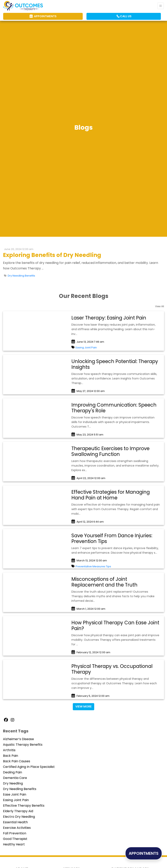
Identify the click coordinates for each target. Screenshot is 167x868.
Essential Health (15, 822)
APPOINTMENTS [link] (43, 16)
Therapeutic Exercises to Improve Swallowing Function (110, 451)
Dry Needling (13, 783)
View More (83, 706)
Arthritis (9, 750)
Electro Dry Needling (19, 817)
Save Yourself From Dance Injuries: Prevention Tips (112, 538)
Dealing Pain (12, 772)
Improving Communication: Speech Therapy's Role (114, 408)
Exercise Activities (17, 828)
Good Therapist (15, 839)
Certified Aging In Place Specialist (29, 767)
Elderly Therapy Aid (18, 811)
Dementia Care (15, 778)
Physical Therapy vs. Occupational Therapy (112, 669)
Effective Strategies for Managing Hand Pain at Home (111, 495)
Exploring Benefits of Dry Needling (52, 255)
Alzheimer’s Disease (18, 739)
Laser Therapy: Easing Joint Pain (109, 318)
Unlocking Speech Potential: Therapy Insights (115, 364)
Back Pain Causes (17, 761)
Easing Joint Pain (86, 347)
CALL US (124, 16)
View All (160, 306)
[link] (116, 318)
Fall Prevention (15, 833)
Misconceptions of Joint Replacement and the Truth (104, 582)
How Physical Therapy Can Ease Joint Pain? (115, 626)
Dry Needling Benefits (21, 276)
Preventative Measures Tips (93, 566)
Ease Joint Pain (15, 794)
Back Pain (11, 756)
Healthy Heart (14, 844)
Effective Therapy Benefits (24, 806)
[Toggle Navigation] (161, 6)
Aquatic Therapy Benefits (23, 745)
